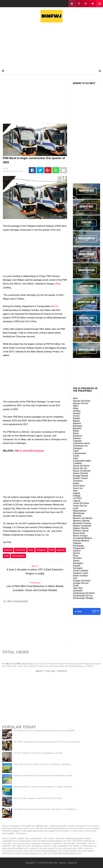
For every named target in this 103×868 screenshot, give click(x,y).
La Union (77, 498)
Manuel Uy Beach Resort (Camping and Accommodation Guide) (43, 775)
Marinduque (79, 513)
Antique (77, 411)
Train (6, 556)
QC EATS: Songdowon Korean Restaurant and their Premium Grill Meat (46, 742)
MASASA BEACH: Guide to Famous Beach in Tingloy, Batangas (43, 787)
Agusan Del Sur (81, 403)
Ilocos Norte (79, 486)
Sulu (75, 578)
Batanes (77, 423)
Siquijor (77, 566)
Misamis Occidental (82, 518)
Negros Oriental (81, 528)
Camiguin (78, 448)
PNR (51, 550)
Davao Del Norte (81, 466)
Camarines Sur (80, 446)
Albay (58, 284)
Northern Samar (81, 531)
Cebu (76, 458)
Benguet (77, 428)
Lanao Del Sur (80, 506)
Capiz (76, 451)
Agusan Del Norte (82, 401)
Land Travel (20, 550)
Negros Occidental (82, 526)
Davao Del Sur (80, 468)
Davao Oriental (80, 473)
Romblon (77, 558)
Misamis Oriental (81, 521)
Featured (8, 550)
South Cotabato (81, 571)
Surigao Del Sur (81, 583)
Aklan (76, 406)
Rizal (75, 556)
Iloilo (75, 491)
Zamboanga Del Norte (84, 593)
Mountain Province (82, 523)
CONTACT (62, 671)
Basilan (76, 418)
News (31, 550)
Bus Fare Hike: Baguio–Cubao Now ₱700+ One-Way (38, 798)
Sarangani (78, 563)
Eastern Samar (80, 478)
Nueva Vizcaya (80, 536)
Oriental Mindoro (81, 541)
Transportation (18, 556)
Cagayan (77, 441)
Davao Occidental (82, 471)
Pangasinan (79, 548)
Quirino (76, 553)
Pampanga (78, 546)
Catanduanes (79, 453)
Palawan (77, 543)
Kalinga (77, 496)
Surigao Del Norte (82, 581)
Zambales (78, 591)
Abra (75, 398)
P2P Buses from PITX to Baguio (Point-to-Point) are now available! (44, 730)
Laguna (77, 501)
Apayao (77, 413)
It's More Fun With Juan (14, 664)
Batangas (78, 426)
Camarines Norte (81, 443)
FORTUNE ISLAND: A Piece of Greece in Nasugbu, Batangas (42, 764)
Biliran (76, 431)
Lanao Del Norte (81, 503)
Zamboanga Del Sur (83, 596)
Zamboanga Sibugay (83, 598)
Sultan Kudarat (80, 576)
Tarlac (76, 586)
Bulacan (77, 438)
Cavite (76, 456)
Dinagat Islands (80, 476)
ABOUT (40, 671)
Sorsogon (78, 568)
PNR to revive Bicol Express (29, 451)
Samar (76, 561)
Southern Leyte (80, 573)
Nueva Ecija (79, 533)
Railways (61, 550)
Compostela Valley (82, 461)
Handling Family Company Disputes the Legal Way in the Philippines (45, 809)
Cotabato (77, 463)
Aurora (76, 416)
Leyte (76, 508)
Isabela (76, 493)
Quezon (77, 551)
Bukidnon (78, 436)
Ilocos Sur (78, 488)
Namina (63, 863)
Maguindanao (80, 511)
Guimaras (78, 481)
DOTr (55, 306)
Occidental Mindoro (82, 538)
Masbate (77, 516)
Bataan (76, 421)
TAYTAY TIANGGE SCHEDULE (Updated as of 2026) (38, 753)
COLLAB (50, 671)
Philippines (41, 550)
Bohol (76, 433)
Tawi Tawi (78, 588)
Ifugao (76, 483)
